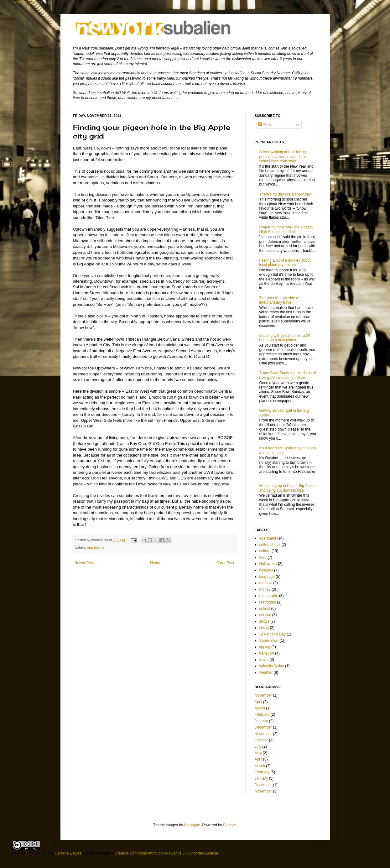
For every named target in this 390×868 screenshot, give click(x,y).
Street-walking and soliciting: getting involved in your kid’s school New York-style (283, 157)
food (263, 557)
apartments (96, 547)
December (263, 727)
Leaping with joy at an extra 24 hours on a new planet (285, 338)
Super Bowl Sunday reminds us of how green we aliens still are (288, 375)
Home (155, 563)
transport (267, 653)
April (258, 702)
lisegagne (192, 825)
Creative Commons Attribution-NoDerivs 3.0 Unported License (166, 853)
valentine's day (272, 666)
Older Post (225, 563)
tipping (265, 647)
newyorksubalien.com (31, 853)
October (261, 740)
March (260, 708)
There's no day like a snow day (285, 194)
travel (264, 660)
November (263, 695)
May (258, 753)
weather (266, 672)
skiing (264, 628)
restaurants (269, 596)
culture (265, 551)
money (265, 589)
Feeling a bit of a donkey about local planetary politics (285, 263)
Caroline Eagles (68, 853)
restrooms (268, 602)
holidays (266, 570)
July (258, 746)
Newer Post (84, 563)
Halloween (268, 564)
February (262, 714)
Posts (265, 125)
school (265, 609)
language (267, 577)
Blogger (229, 825)
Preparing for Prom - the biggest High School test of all (286, 229)
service (265, 615)
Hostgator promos (27, 2)
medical (266, 583)
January (261, 721)
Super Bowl (269, 641)
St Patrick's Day (273, 634)
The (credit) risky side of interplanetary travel (279, 300)
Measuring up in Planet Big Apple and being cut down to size (287, 488)
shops (264, 621)
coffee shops (270, 545)
